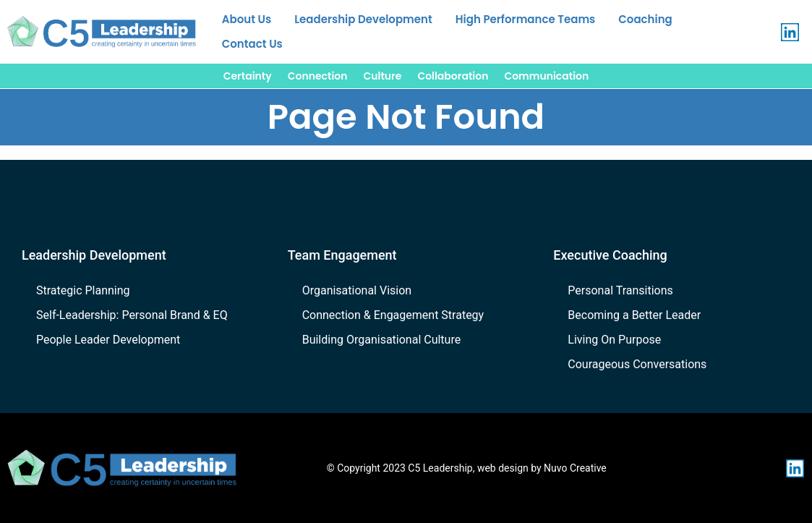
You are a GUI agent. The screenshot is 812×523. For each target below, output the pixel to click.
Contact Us (252, 44)
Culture (383, 76)
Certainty (248, 76)
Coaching (645, 19)
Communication (546, 76)
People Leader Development (108, 340)
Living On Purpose (614, 340)
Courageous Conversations (637, 364)
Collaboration (453, 76)
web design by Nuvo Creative (542, 468)
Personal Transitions (620, 290)
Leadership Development (363, 19)
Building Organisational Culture (382, 340)
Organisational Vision (357, 290)
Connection (318, 76)
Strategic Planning (83, 290)
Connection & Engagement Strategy (393, 315)
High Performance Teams (525, 19)
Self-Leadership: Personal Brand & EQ (132, 315)
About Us (247, 19)
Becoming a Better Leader (634, 315)
